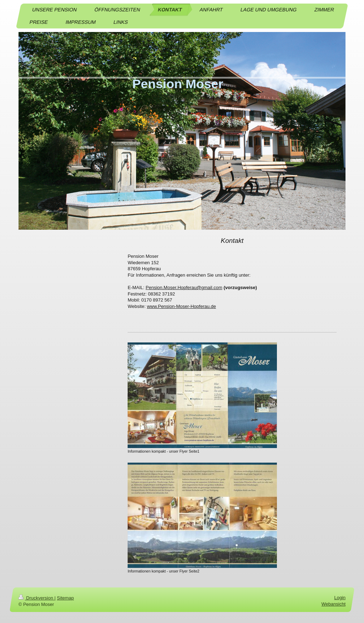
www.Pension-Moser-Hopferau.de (181, 306)
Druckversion (36, 598)
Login (340, 598)
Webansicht (333, 604)
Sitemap (65, 598)
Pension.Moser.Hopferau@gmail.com (184, 287)
